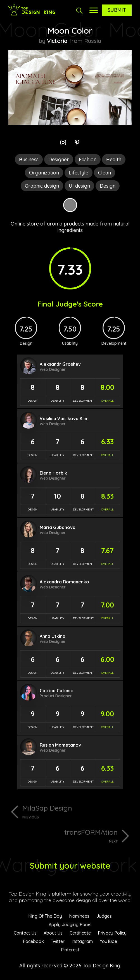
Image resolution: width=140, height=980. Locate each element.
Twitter (58, 941)
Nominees (79, 916)
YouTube (108, 941)
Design (108, 186)
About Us (53, 933)
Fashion (88, 159)
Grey (70, 205)
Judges (104, 916)
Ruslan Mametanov (60, 745)
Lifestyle (79, 173)
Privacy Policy (112, 933)
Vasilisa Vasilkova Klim (64, 418)
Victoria (57, 41)
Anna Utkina (53, 636)
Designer (59, 159)
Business (29, 159)
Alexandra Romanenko (64, 582)
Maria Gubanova (58, 527)
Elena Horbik (53, 473)
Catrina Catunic (56, 691)
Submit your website (70, 866)
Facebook (33, 941)
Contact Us (25, 933)
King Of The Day (45, 916)
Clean (105, 173)
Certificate (80, 933)
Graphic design (42, 186)
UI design (79, 186)
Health (114, 159)
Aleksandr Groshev (60, 364)
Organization (44, 173)
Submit (117, 10)
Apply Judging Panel (70, 924)
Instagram (82, 941)
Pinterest (70, 950)
